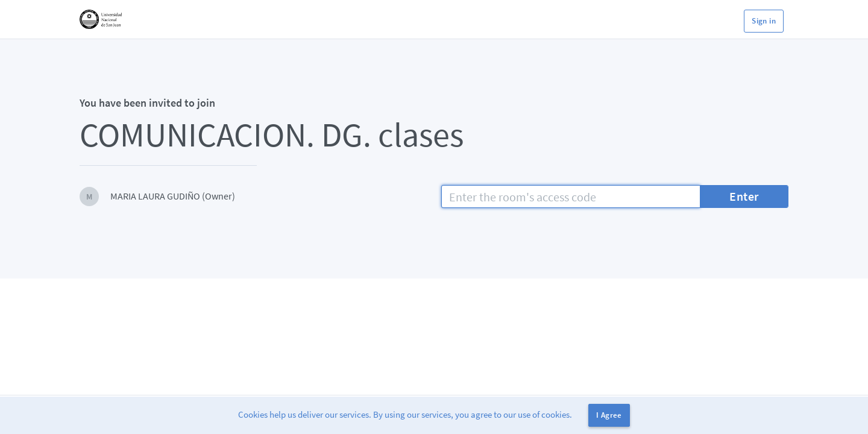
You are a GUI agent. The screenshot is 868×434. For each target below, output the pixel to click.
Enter (744, 196)
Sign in (764, 21)
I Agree (609, 415)
